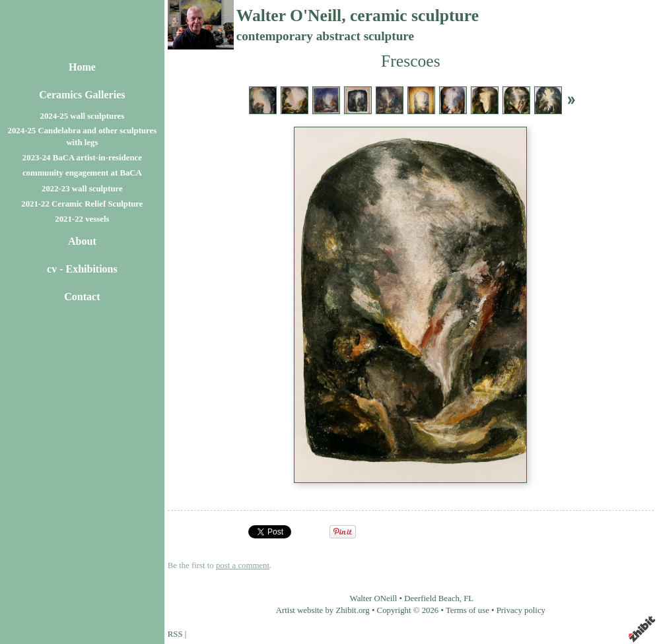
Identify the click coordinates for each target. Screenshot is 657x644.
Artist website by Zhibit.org (323, 610)
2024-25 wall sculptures (83, 116)
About (82, 241)
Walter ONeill (374, 598)
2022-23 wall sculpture (82, 189)
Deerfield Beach (432, 598)
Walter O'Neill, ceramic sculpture (358, 16)
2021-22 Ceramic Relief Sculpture (82, 204)
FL (468, 598)
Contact (82, 297)
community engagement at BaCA (82, 173)
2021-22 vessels (82, 219)
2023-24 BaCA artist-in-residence (82, 158)
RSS (175, 634)
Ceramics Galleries (82, 95)
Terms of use (467, 610)
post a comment (243, 565)
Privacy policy (521, 610)
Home (82, 67)
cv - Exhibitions (82, 269)
